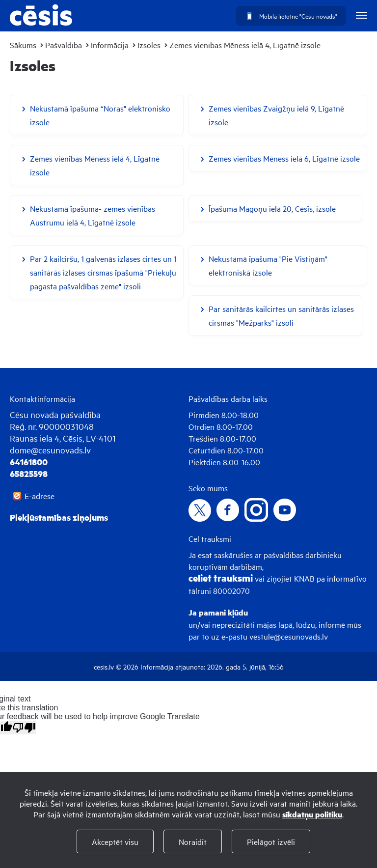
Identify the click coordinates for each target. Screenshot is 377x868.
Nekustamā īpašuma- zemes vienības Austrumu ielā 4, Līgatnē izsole (93, 215)
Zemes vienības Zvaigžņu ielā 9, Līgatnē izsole (276, 115)
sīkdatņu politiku (312, 814)
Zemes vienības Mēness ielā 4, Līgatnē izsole (245, 45)
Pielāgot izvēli (271, 841)
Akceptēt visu (115, 841)
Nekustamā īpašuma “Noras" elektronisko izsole (100, 115)
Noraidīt (193, 841)
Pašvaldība (64, 45)
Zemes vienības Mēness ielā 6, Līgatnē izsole (284, 158)
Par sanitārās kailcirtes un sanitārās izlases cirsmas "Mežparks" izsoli (281, 315)
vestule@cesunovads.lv (289, 636)
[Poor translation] (24, 728)
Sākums (23, 45)
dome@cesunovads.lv (50, 450)
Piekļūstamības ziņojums (59, 517)
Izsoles (149, 45)
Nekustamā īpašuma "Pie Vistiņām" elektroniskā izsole (268, 265)
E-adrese (40, 496)
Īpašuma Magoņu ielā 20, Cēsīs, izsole (272, 208)
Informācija (110, 45)
